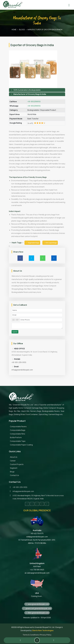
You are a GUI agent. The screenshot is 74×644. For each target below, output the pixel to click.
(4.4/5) (37, 123)
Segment (14, 468)
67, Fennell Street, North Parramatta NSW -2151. (37, 540)
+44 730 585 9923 (37, 570)
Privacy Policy (46, 635)
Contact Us (14, 475)
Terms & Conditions (31, 635)
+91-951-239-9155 (19, 362)
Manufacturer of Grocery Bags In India (45, 30)
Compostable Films (18, 434)
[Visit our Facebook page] (27, 504)
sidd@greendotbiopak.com (37, 537)
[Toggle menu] (69, 4)
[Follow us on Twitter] (32, 504)
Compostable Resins (18, 427)
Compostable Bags (18, 430)
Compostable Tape (18, 441)
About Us (14, 457)
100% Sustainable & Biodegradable (27, 90)
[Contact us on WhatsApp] (54, 640)
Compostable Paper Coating (21, 445)
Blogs (12, 472)
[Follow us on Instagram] (37, 504)
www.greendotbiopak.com (37, 604)
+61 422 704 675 (37, 533)
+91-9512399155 (34, 102)
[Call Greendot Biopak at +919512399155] (20, 640)
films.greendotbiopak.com (37, 613)
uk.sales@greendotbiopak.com (37, 573)
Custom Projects (17, 464)
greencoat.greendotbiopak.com (37, 608)
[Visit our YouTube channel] (47, 504)
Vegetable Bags (32, 243)
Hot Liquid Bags (50, 243)
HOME (14, 30)
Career (13, 461)
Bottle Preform (16, 437)
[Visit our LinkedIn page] (42, 504)
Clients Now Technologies (43, 630)
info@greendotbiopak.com (22, 370)
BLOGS (22, 30)
